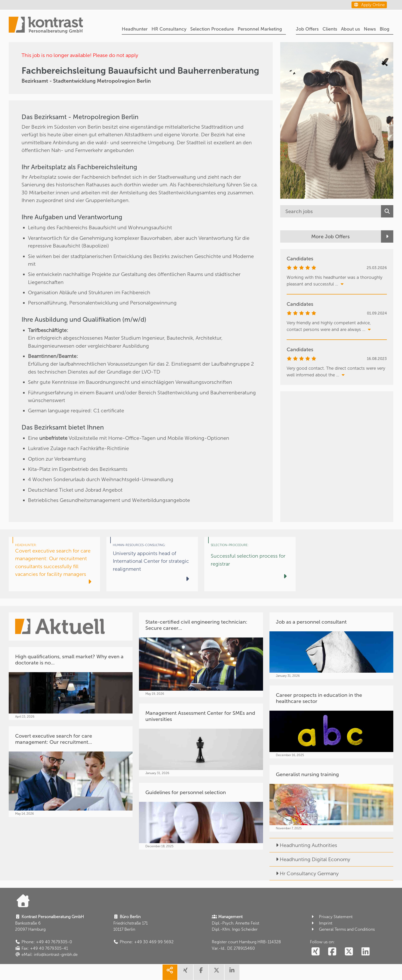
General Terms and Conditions (342, 929)
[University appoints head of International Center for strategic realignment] (152, 564)
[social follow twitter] (349, 952)
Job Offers (307, 29)
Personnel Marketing (260, 29)
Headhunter (135, 29)
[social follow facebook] (332, 952)
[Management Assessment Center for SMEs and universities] (201, 740)
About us (350, 29)
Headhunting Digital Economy (310, 859)
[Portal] (46, 26)
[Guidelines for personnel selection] (201, 816)
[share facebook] (201, 972)
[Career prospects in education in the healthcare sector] (331, 722)
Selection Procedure (212, 29)
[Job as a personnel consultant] (331, 646)
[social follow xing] (316, 952)
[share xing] (185, 972)
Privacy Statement (331, 917)
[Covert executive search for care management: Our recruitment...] (71, 772)
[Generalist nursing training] (331, 798)
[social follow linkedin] (366, 952)
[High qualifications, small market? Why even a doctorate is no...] (71, 683)
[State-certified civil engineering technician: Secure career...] (201, 655)
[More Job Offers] (337, 236)
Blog (385, 29)
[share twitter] (216, 972)
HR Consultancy (169, 29)
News (370, 29)
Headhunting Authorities (303, 845)
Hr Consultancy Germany (304, 873)
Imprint (321, 923)
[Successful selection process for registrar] (250, 564)
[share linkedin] (232, 972)
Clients (330, 29)
